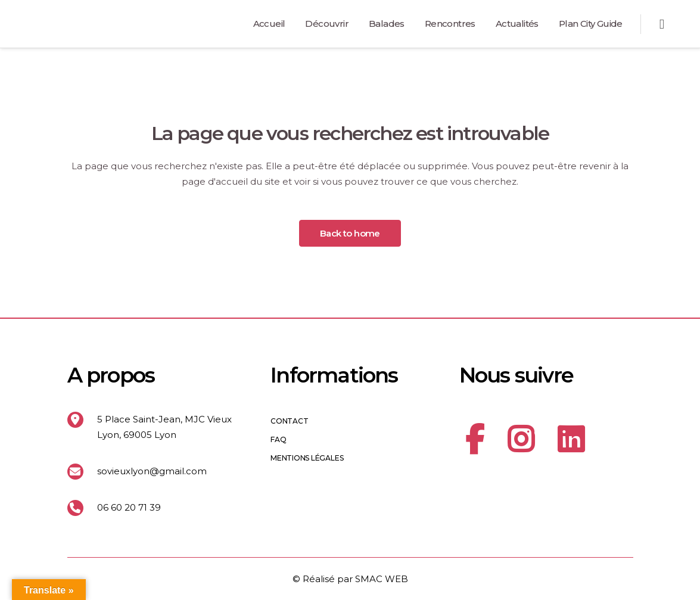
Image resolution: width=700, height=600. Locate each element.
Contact (289, 421)
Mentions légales (307, 458)
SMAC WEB (382, 579)
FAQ (278, 440)
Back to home (350, 233)
